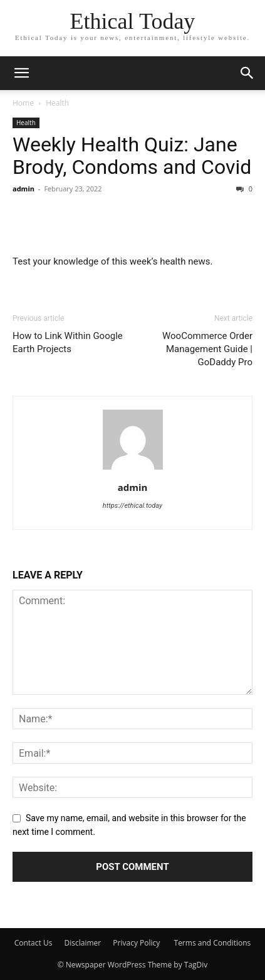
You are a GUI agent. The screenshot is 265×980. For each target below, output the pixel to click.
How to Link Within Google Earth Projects (68, 342)
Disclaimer (83, 943)
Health (57, 103)
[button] (247, 73)
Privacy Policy (137, 943)
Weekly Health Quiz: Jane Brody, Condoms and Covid (132, 156)
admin (23, 189)
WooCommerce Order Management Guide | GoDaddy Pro (207, 349)
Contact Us (34, 943)
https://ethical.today (132, 506)
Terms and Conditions (213, 943)
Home (23, 103)
